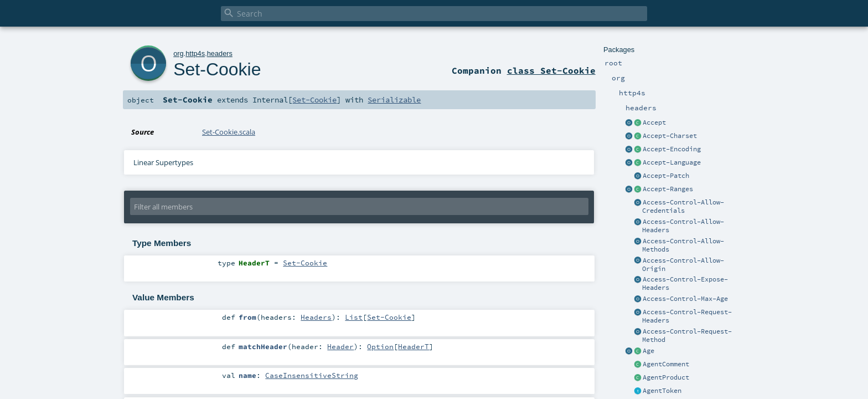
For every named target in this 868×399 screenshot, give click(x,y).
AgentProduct (666, 377)
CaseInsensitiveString (312, 375)
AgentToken (662, 391)
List (354, 317)
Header (340, 346)
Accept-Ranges (668, 189)
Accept (654, 122)
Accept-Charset (670, 136)
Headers (316, 317)
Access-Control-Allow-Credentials (683, 206)
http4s (195, 53)
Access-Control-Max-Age (685, 299)
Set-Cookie (217, 69)
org (179, 53)
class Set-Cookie (551, 70)
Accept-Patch (666, 176)
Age (649, 351)
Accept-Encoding (672, 149)
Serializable (394, 100)
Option (380, 346)
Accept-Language (672, 162)
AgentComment (666, 364)
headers (220, 53)
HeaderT (414, 346)
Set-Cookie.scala (229, 132)
